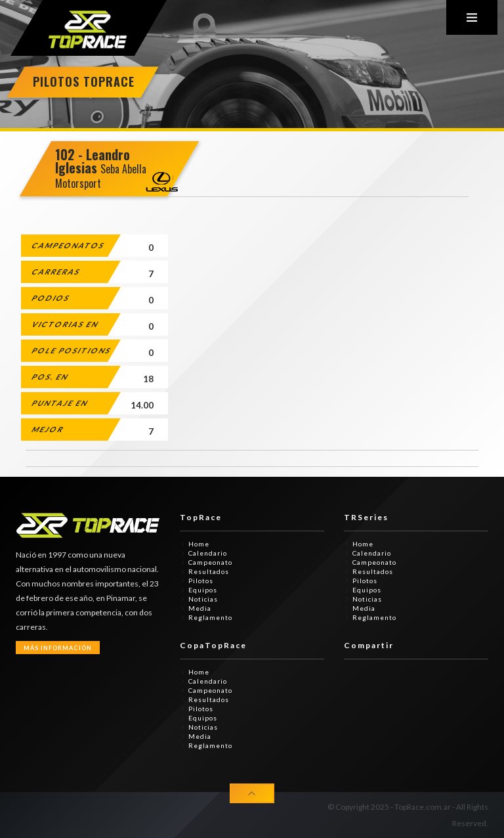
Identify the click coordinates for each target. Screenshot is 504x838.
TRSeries (366, 517)
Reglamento (210, 617)
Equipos (203, 590)
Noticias (203, 599)
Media (200, 608)
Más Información (58, 648)
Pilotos (201, 581)
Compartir (369, 645)
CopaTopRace (213, 645)
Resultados (209, 571)
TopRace (201, 517)
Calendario (208, 553)
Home (199, 544)
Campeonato (210, 562)
